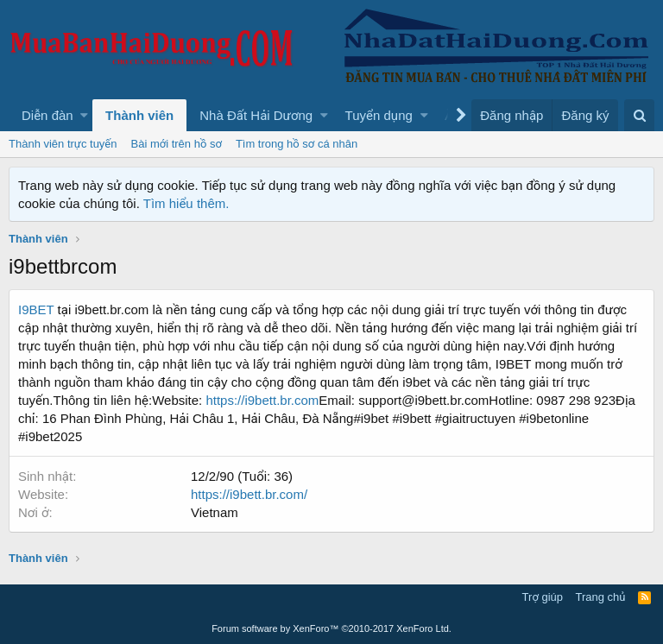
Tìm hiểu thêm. (186, 203)
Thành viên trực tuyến (63, 144)
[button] (84, 115)
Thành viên (139, 115)
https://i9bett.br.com (262, 400)
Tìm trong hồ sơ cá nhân (297, 144)
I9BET (36, 309)
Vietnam (215, 512)
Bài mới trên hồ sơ (177, 144)
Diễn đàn (47, 115)
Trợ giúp (543, 597)
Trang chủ (601, 597)
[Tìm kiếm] (639, 115)
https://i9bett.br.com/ (249, 494)
